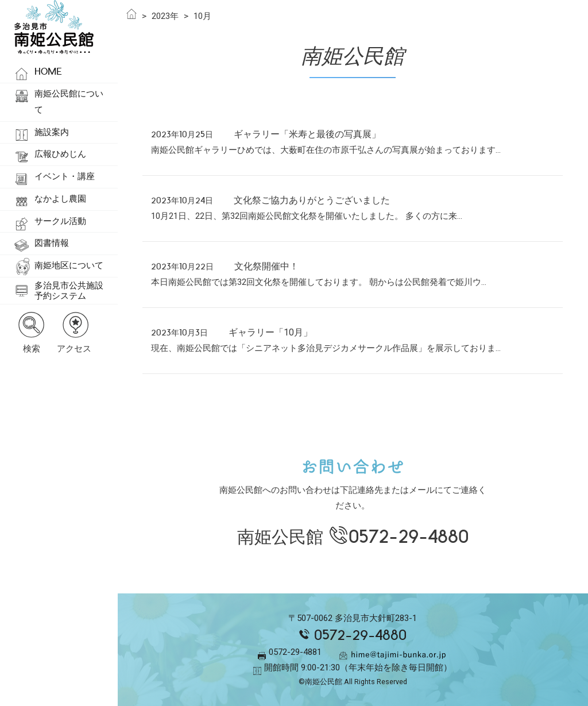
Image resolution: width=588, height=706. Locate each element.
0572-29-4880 (409, 537)
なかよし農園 (60, 199)
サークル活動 (60, 221)
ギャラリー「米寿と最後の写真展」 (307, 134)
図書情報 (52, 243)
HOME (48, 72)
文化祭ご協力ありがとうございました (312, 200)
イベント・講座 (65, 176)
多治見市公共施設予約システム (69, 291)
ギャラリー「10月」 (270, 332)
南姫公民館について (69, 102)
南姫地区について (69, 265)
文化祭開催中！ (266, 266)
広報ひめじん (60, 154)
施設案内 (52, 132)
